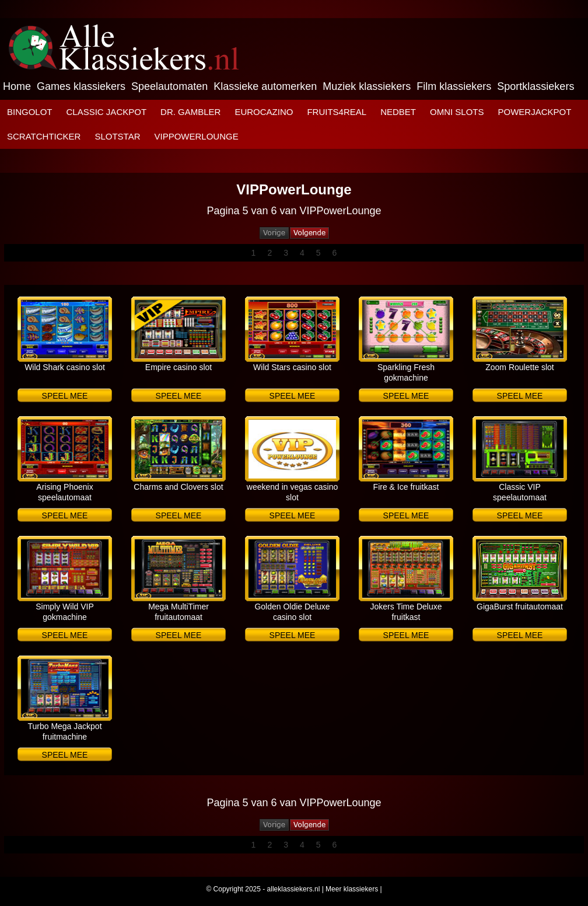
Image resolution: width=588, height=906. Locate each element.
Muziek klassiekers (367, 86)
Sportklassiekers (535, 86)
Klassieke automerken (265, 86)
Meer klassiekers (352, 889)
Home (17, 86)
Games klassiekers (81, 86)
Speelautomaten (169, 86)
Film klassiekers (454, 86)
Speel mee (65, 396)
